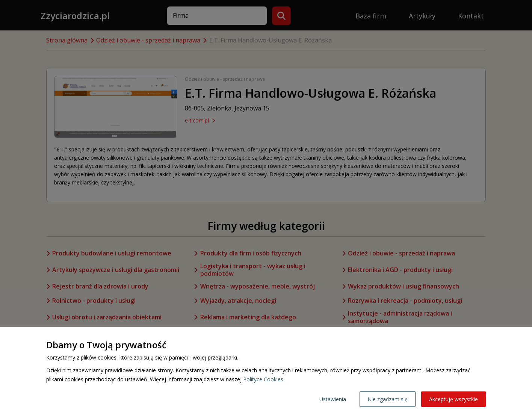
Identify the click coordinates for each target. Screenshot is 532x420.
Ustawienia (333, 399)
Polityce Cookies (263, 379)
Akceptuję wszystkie (453, 399)
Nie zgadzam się (388, 399)
